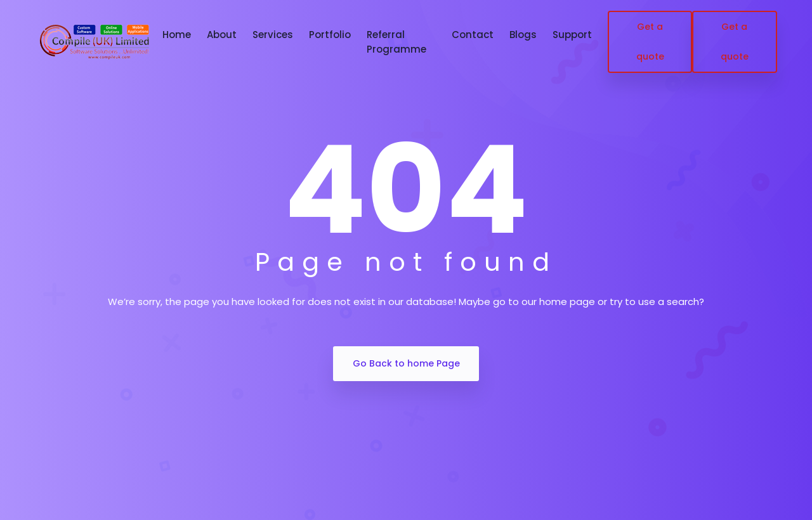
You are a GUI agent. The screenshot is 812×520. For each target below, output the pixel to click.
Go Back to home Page (406, 363)
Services (273, 35)
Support (572, 35)
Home (177, 35)
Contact (473, 35)
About (222, 35)
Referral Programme (396, 42)
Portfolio (330, 35)
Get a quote (650, 42)
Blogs (523, 35)
